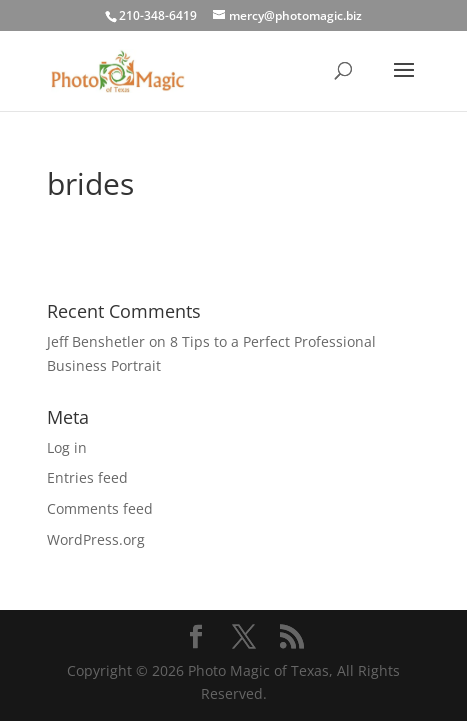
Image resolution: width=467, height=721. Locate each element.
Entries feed (87, 477)
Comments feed (100, 508)
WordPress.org (96, 539)
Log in (67, 447)
